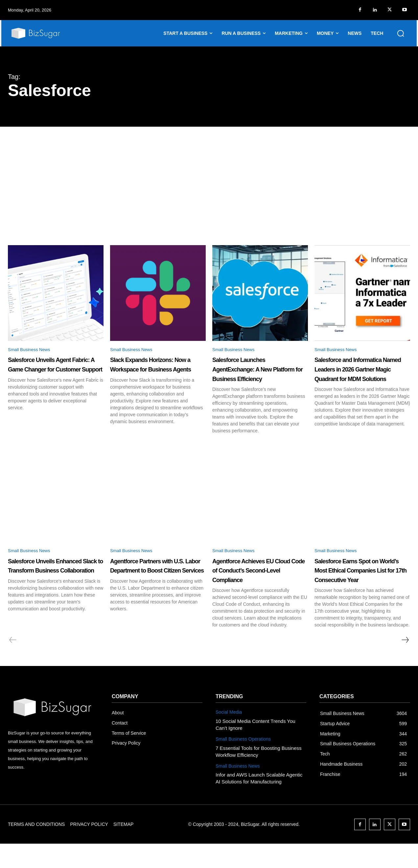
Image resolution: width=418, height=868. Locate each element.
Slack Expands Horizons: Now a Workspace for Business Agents (157, 370)
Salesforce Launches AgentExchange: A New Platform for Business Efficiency (257, 375)
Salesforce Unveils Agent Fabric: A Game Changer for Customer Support (55, 370)
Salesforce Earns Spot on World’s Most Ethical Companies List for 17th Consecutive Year (362, 589)
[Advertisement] (209, 176)
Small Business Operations (243, 763)
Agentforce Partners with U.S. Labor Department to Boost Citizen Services (158, 584)
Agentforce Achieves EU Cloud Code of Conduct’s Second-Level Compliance (260, 589)
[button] (401, 33)
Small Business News (33, 350)
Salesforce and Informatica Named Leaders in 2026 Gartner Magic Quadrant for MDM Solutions (361, 379)
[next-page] (405, 664)
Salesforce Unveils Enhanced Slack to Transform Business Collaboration (46, 589)
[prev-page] (13, 664)
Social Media (229, 736)
